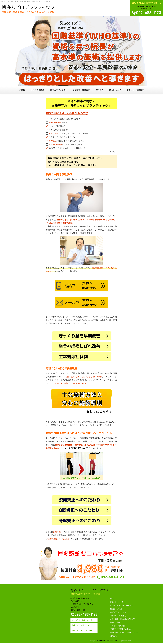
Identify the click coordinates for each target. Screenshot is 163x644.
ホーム (112, 599)
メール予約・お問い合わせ (82, 620)
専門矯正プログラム (59, 90)
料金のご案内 (115, 622)
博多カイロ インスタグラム (82, 630)
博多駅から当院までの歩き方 (121, 629)
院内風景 (113, 636)
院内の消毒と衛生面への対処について (124, 632)
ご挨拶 (22, 90)
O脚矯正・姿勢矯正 (81, 90)
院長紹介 (100, 90)
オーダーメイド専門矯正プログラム (76, 448)
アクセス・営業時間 (135, 90)
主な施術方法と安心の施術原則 (122, 605)
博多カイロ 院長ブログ (81, 625)
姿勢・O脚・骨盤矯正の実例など (122, 619)
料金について (115, 90)
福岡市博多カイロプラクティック (107, 641)
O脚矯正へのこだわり (118, 616)
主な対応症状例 (37, 90)
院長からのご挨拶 (117, 602)
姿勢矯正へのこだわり (118, 612)
